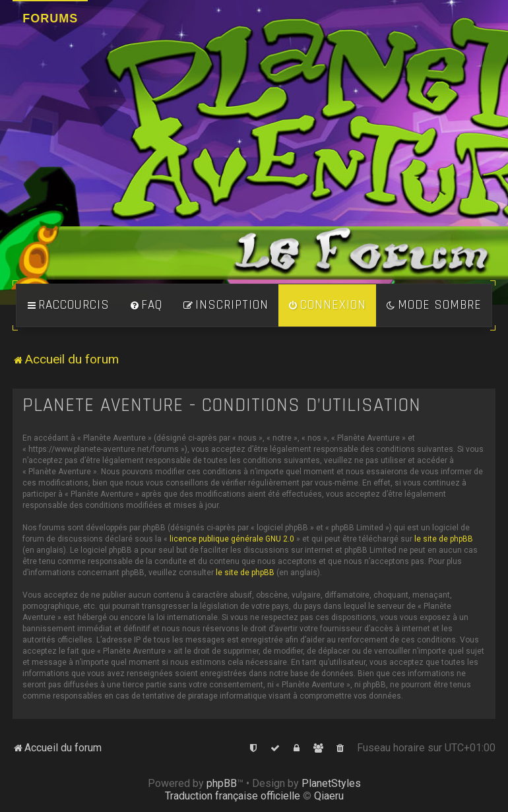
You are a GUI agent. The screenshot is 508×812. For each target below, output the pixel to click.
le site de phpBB (444, 539)
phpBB (222, 783)
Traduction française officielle (233, 796)
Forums (50, 18)
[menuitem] (146, 305)
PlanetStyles (331, 783)
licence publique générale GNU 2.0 (232, 539)
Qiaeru (329, 796)
